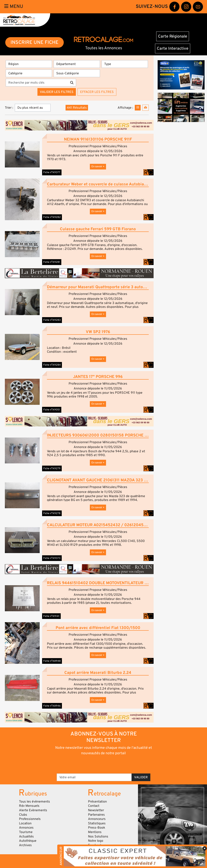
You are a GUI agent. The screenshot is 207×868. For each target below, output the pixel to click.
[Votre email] (94, 777)
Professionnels (30, 819)
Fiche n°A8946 (52, 706)
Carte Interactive (173, 48)
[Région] (29, 64)
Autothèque (28, 841)
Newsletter (96, 810)
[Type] (125, 64)
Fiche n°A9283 (52, 320)
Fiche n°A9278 (52, 513)
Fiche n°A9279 (52, 468)
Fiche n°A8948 (52, 661)
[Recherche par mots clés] (37, 83)
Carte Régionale (173, 36)
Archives (25, 845)
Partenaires (96, 815)
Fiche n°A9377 (52, 172)
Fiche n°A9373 (52, 558)
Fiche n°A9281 (52, 262)
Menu (14, 6)
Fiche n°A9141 (51, 616)
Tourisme (26, 832)
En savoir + (98, 166)
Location (25, 823)
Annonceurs (97, 819)
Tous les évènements (34, 802)
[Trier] (33, 108)
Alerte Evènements (33, 810)
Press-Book (97, 828)
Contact (94, 806)
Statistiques (97, 823)
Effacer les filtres (97, 92)
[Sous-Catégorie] (77, 73)
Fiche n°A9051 (52, 410)
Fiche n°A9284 (52, 365)
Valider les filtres (57, 92)
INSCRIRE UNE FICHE (34, 42)
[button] (22, 154)
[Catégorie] (29, 73)
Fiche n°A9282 (52, 217)
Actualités (26, 836)
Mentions (95, 832)
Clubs (23, 815)
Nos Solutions (98, 836)
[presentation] (98, 764)
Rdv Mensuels (29, 806)
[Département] (77, 64)
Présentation (97, 802)
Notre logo (96, 841)
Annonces (26, 828)
